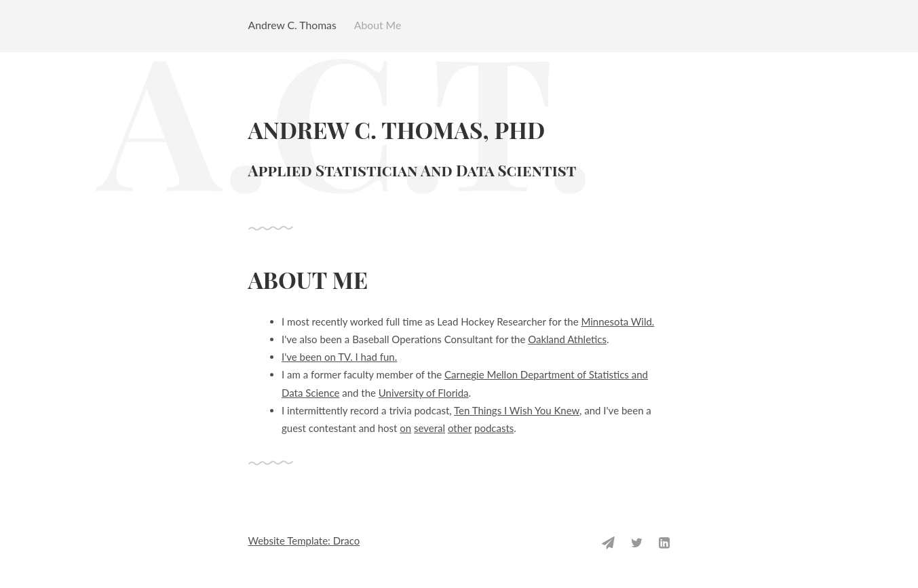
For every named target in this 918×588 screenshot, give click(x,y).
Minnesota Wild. (617, 321)
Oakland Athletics (567, 339)
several (429, 428)
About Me (378, 25)
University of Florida (424, 393)
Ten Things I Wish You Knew (517, 410)
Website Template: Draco (304, 541)
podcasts (494, 428)
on (405, 428)
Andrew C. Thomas (292, 25)
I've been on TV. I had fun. (339, 357)
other (460, 428)
